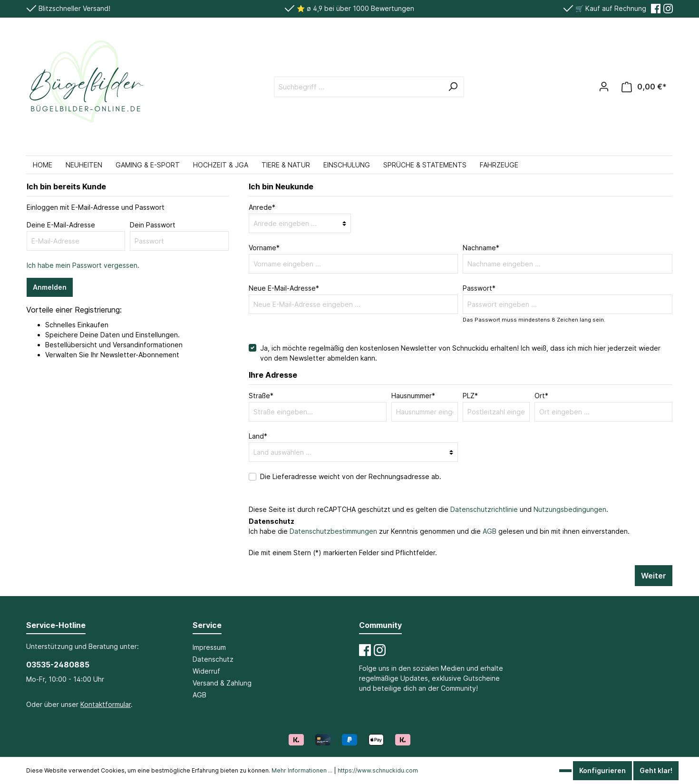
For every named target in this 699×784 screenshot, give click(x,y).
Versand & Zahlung (222, 683)
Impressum (209, 647)
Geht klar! (656, 770)
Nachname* (481, 248)
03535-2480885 (58, 665)
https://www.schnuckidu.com (378, 770)
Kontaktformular (106, 704)
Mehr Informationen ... (302, 770)
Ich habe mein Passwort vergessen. (83, 265)
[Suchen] (453, 87)
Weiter (654, 576)
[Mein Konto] (604, 87)
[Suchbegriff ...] (358, 87)
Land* (258, 436)
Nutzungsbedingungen (570, 509)
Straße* (261, 396)
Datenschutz (213, 659)
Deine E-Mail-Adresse (61, 225)
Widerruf (206, 671)
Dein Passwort (153, 225)
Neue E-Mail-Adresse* (284, 288)
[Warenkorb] (644, 87)
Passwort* (479, 288)
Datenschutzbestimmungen (333, 531)
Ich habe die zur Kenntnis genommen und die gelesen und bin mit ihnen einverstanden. (439, 531)
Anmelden (50, 287)
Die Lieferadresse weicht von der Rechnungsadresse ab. (351, 476)
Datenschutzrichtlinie (484, 509)
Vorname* (264, 248)
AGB (490, 531)
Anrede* (262, 207)
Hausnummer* (413, 396)
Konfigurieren (602, 770)
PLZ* (470, 396)
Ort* (541, 396)
